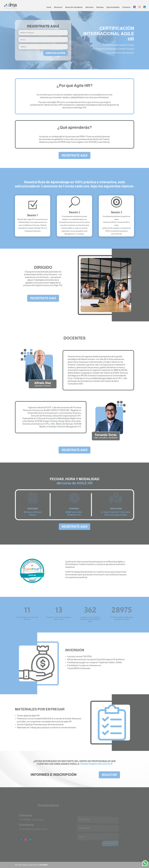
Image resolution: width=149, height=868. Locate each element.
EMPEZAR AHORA (55, 53)
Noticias (100, 7)
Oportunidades (113, 7)
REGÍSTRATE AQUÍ (74, 155)
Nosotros (58, 7)
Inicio (49, 7)
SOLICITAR (109, 775)
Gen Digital (43, 865)
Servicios (90, 7)
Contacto (126, 7)
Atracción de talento (74, 7)
